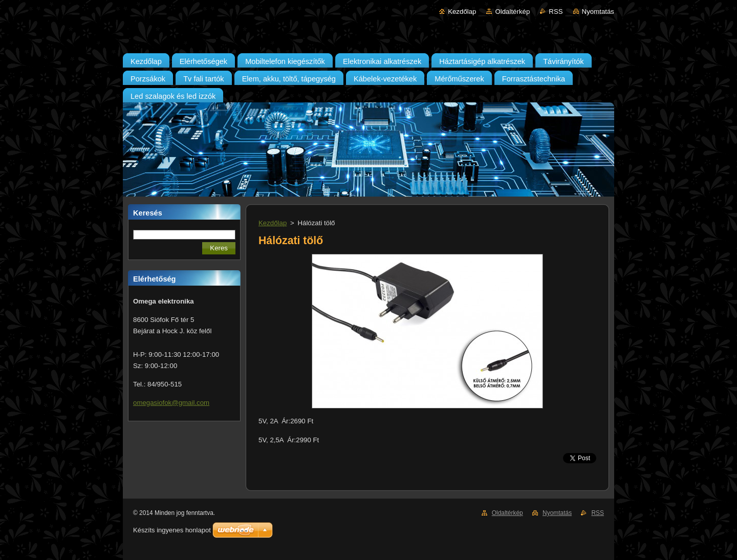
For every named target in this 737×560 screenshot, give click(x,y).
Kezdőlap (462, 12)
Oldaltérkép (512, 12)
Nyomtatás (598, 12)
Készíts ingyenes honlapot (172, 530)
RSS (556, 12)
